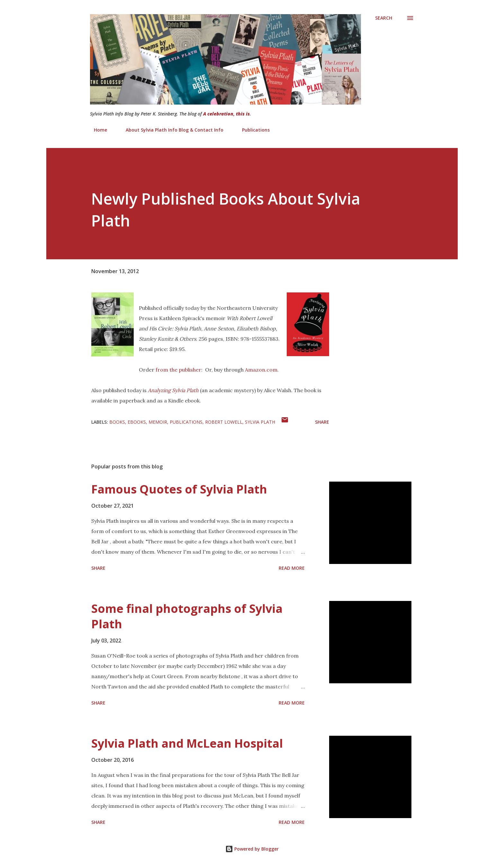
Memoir (158, 422)
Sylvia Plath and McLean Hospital (187, 743)
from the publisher (178, 370)
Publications (252, 130)
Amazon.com (261, 370)
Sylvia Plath (260, 422)
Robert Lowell (224, 422)
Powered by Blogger (252, 849)
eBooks (137, 422)
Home (97, 130)
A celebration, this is (226, 114)
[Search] (384, 18)
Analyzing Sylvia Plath (173, 390)
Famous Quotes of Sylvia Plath (179, 489)
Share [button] (322, 422)
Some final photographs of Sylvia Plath (187, 616)
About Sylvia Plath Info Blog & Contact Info (171, 130)
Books (117, 422)
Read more (292, 568)
